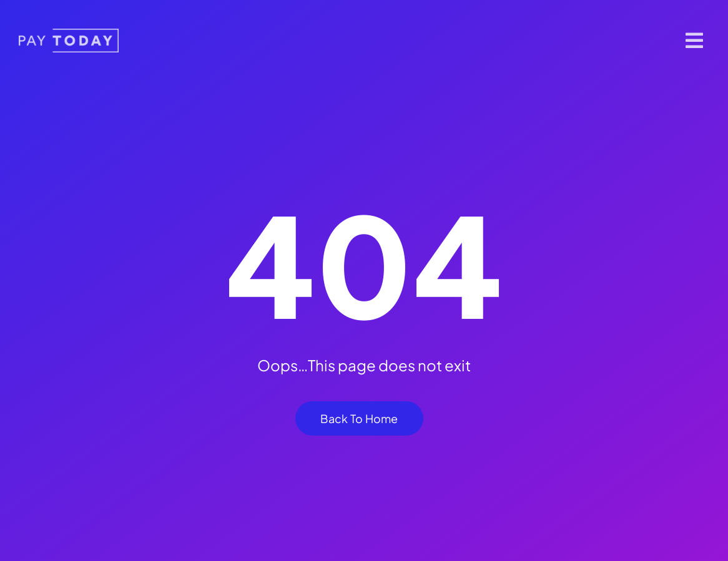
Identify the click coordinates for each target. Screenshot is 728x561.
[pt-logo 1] (69, 33)
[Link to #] (694, 41)
